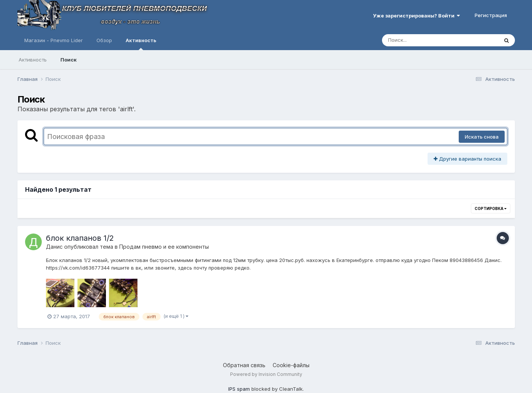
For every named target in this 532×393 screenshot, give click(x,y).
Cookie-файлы (291, 365)
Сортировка (491, 208)
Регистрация (491, 15)
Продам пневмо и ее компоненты (164, 247)
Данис (54, 247)
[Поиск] (426, 40)
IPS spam (239, 389)
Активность (141, 44)
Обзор (104, 40)
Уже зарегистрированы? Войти (416, 16)
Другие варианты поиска (467, 159)
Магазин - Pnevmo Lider (54, 40)
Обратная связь (244, 365)
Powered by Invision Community (266, 374)
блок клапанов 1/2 (80, 238)
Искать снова (482, 137)
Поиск (69, 60)
